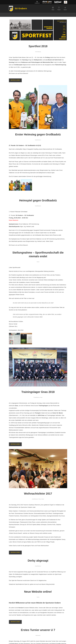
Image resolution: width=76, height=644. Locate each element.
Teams (59, 9)
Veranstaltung (38, 52)
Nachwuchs (38, 635)
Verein (65, 9)
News (53, 9)
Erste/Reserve (38, 140)
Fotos (41, 397)
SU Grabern (21, 8)
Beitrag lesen (15, 80)
